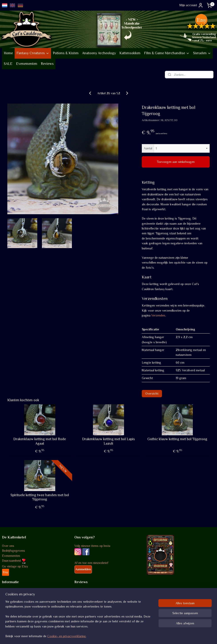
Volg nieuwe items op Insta (92, 546)
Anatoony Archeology (99, 53)
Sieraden (202, 53)
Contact (8, 615)
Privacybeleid (11, 605)
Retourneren (10, 601)
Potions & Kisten (66, 53)
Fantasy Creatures (33, 53)
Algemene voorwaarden (18, 591)
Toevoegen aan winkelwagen (176, 162)
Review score (83, 591)
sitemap (96, 636)
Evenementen (27, 64)
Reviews (47, 64)
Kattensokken (130, 53)
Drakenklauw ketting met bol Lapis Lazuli (108, 441)
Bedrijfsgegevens (14, 551)
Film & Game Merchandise (167, 53)
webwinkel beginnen (118, 636)
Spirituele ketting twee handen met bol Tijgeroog (40, 497)
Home (8, 53)
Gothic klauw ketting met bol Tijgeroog (177, 439)
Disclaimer (9, 610)
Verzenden (158, 315)
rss (104, 636)
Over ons (8, 546)
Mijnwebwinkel (150, 636)
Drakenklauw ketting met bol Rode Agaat (40, 441)
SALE (8, 64)
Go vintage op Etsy (15, 566)
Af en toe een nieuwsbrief (91, 563)
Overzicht (152, 393)
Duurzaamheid (14, 561)
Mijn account (191, 5)
